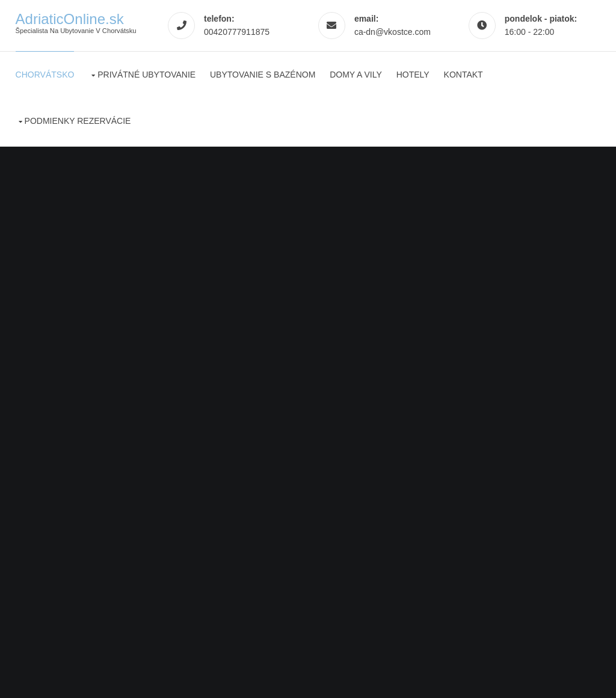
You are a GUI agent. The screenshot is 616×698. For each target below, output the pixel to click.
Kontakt (464, 75)
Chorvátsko (45, 75)
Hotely (413, 75)
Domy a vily (356, 75)
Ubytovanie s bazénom (263, 75)
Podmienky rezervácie (78, 121)
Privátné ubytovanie (146, 75)
